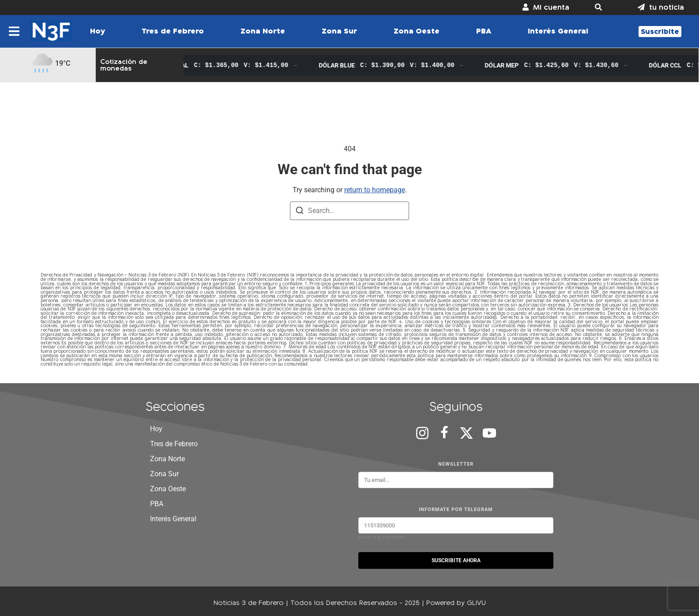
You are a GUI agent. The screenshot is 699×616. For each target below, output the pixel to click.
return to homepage (375, 190)
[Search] (300, 212)
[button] (603, 7)
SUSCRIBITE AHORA (456, 560)
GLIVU (476, 603)
